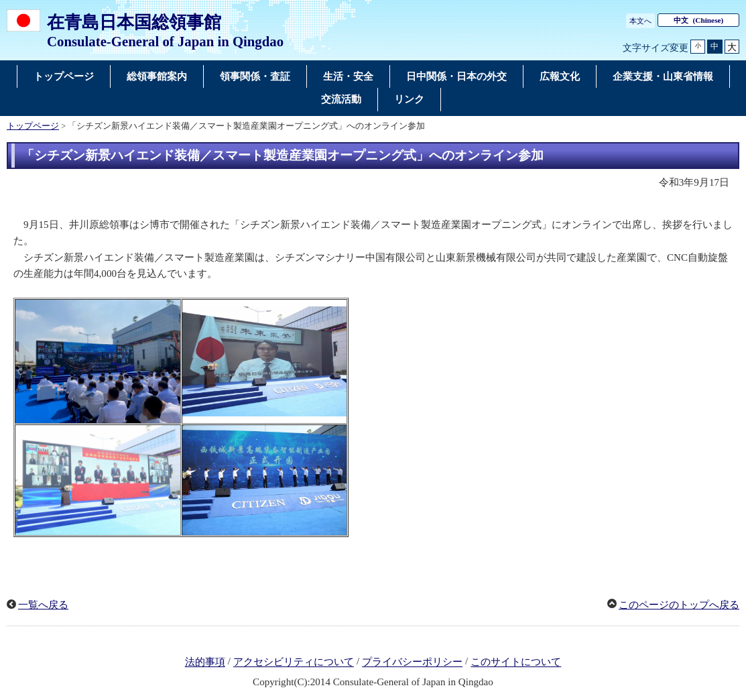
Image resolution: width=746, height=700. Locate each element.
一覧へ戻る (43, 605)
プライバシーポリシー (412, 662)
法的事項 (205, 662)
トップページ (33, 126)
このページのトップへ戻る (679, 605)
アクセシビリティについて (294, 662)
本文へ (640, 21)
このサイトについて (516, 662)
